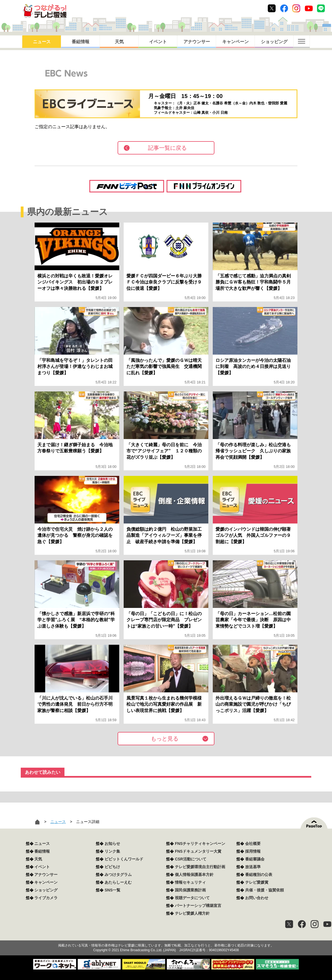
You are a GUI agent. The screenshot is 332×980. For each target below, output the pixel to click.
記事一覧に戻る (167, 148)
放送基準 (253, 867)
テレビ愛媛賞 (257, 882)
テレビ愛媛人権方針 (192, 913)
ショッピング (274, 42)
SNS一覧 (112, 890)
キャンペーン (235, 42)
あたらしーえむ (118, 882)
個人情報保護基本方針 (194, 875)
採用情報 (253, 851)
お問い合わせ (257, 898)
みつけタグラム (118, 875)
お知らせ (112, 844)
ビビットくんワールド (124, 859)
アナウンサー (197, 42)
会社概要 (253, 844)
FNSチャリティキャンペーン (200, 844)
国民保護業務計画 (190, 890)
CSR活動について (191, 859)
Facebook (284, 8)
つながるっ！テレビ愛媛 (166, 936)
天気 (119, 42)
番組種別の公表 (259, 875)
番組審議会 (255, 859)
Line (321, 8)
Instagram (296, 8)
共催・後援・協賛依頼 (264, 890)
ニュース (42, 42)
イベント (158, 42)
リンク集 (112, 851)
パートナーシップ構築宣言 (198, 906)
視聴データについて (192, 898)
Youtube (309, 8)
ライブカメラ (46, 898)
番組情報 (81, 42)
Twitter (272, 8)
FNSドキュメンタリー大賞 (198, 851)
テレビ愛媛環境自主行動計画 (200, 867)
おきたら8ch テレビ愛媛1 (45, 11)
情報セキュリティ (190, 882)
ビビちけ (112, 867)
